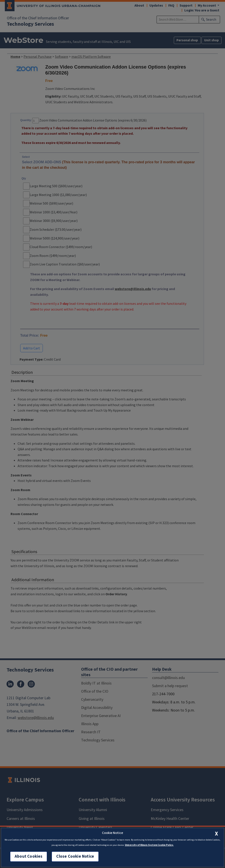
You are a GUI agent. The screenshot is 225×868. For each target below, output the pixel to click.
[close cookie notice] (216, 833)
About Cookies (29, 856)
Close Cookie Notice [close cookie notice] (75, 856)
